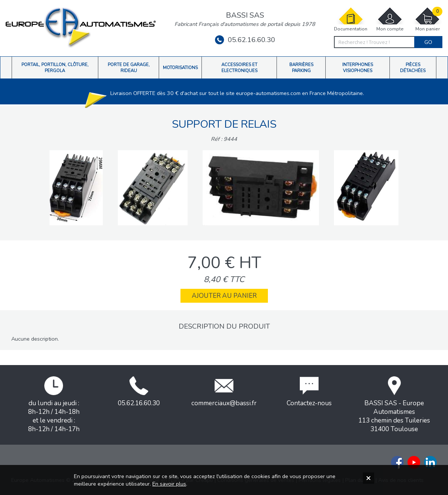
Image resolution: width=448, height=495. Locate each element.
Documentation (351, 19)
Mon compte (390, 19)
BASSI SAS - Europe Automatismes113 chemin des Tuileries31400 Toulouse (394, 405)
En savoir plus (169, 484)
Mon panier (427, 19)
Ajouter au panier (224, 296)
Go (428, 42)
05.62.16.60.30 (245, 40)
